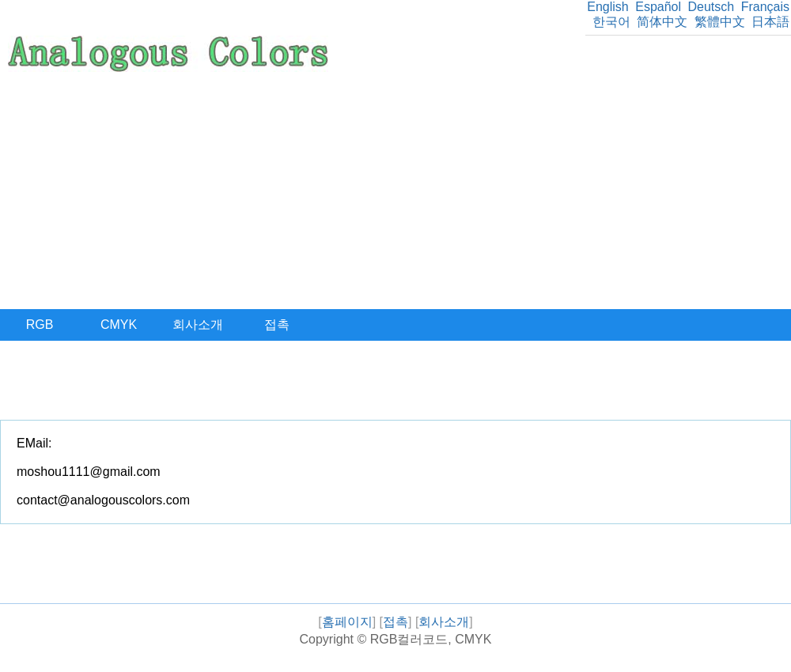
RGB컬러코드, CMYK (431, 639)
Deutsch (711, 7)
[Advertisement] (396, 191)
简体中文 (662, 22)
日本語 (770, 22)
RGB (40, 325)
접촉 (277, 325)
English (607, 7)
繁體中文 (720, 22)
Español (658, 7)
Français (765, 7)
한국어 (611, 22)
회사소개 (198, 325)
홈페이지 (347, 622)
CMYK (119, 325)
